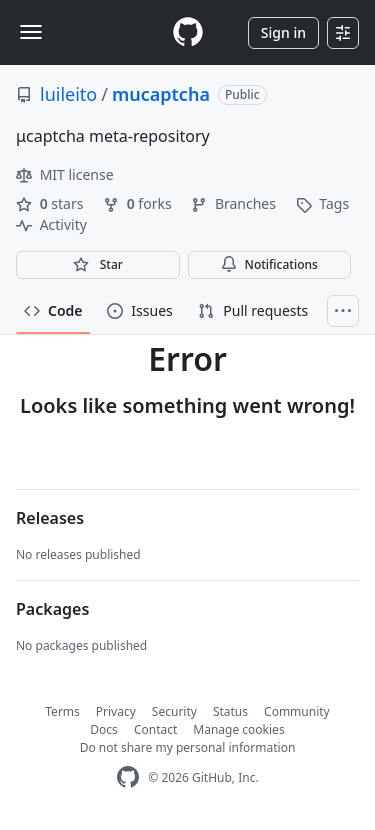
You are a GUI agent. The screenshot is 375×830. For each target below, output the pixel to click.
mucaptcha (161, 94)
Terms (62, 711)
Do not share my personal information (188, 747)
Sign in (283, 32)
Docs (104, 729)
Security (174, 711)
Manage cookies (238, 729)
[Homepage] (188, 32)
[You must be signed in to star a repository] (98, 265)
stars (51, 203)
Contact (155, 729)
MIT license (65, 174)
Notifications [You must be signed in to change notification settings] (269, 264)
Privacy (116, 711)
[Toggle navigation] (31, 32)
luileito (68, 94)
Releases (50, 518)
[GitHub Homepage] (128, 777)
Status (230, 711)
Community (297, 711)
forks (139, 203)
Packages (52, 609)
